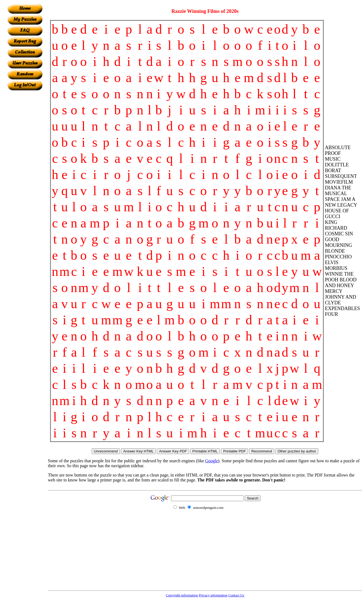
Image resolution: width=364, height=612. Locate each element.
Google (212, 461)
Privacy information (213, 595)
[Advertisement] (25, 173)
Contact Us (236, 595)
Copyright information (182, 595)
